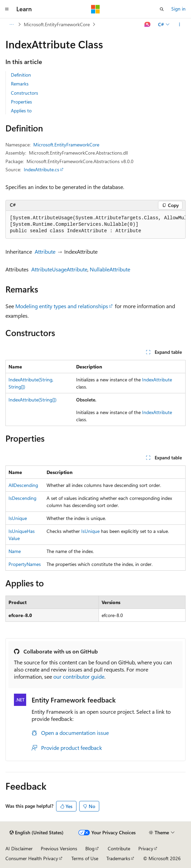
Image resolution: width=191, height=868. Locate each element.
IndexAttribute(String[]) (32, 400)
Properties (21, 102)
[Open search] (162, 9)
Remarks (20, 84)
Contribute (119, 848)
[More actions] (180, 25)
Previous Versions (59, 848)
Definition (21, 75)
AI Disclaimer (19, 848)
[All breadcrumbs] (11, 25)
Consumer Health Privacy (32, 858)
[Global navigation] (7, 9)
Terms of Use (85, 858)
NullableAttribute (110, 269)
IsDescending (22, 498)
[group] (95, 225)
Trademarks (118, 858)
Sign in (178, 9)
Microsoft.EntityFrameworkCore (57, 24)
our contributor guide (79, 676)
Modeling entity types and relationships (62, 306)
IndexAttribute (157, 380)
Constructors (24, 93)
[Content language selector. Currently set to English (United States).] (37, 833)
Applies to (21, 111)
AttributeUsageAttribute (59, 269)
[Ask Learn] (148, 25)
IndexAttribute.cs (41, 169)
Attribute (45, 251)
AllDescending (23, 485)
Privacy (146, 848)
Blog (90, 848)
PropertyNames (25, 564)
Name (15, 551)
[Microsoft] (95, 9)
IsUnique (18, 518)
